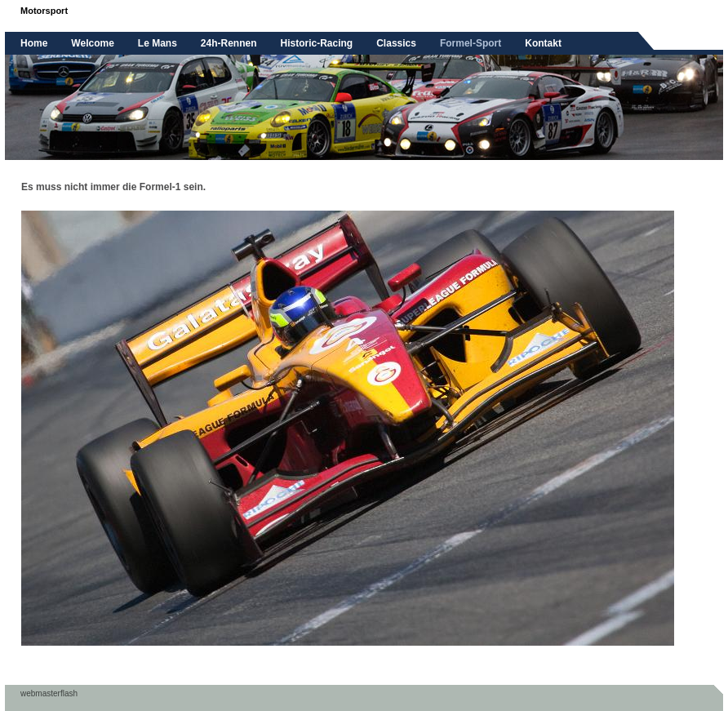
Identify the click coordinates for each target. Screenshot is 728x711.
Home (34, 43)
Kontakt (543, 43)
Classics (396, 43)
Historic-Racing (317, 43)
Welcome (92, 43)
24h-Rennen (229, 43)
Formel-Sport (471, 43)
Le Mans (158, 43)
